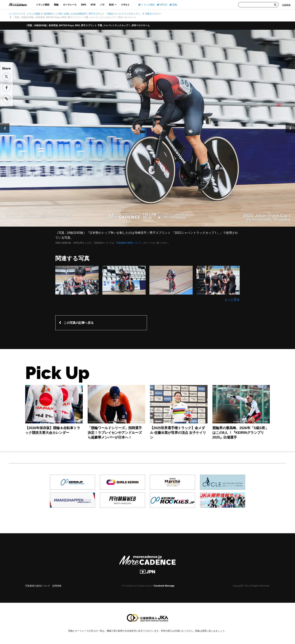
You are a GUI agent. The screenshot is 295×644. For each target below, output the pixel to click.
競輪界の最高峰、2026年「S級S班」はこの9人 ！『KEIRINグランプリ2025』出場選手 (240, 433)
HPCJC (162, 5)
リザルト (125, 5)
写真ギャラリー (153, 14)
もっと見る (232, 300)
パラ (102, 5)
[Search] (286, 5)
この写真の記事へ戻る (79, 323)
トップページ (16, 14)
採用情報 (57, 586)
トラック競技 (43, 5)
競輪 (56, 5)
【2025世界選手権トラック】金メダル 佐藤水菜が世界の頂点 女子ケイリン (178, 433)
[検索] (275, 5)
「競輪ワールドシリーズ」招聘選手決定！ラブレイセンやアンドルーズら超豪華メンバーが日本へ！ (115, 433)
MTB (93, 5)
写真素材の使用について (129, 243)
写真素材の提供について (38, 586)
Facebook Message (164, 586)
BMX (84, 5)
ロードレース (70, 5)
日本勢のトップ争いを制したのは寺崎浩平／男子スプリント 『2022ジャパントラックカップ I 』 (93, 14)
